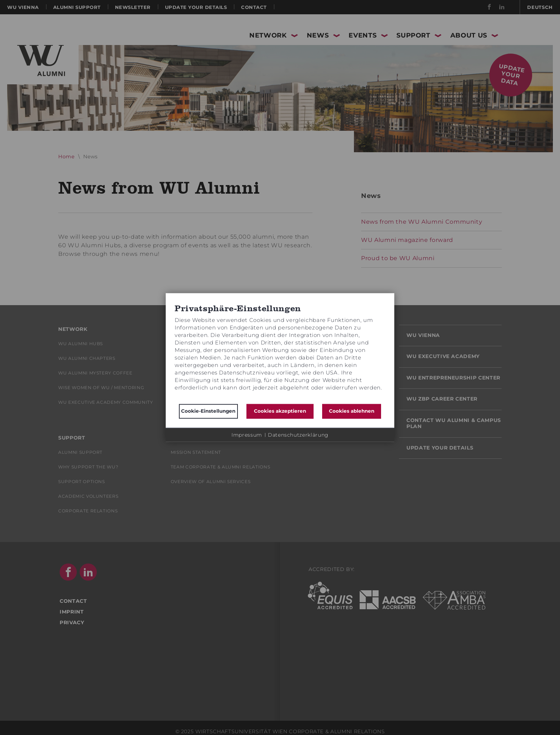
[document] (280, 352)
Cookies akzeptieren (280, 411)
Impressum (247, 434)
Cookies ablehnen (352, 411)
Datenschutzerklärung (298, 434)
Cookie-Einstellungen (208, 411)
